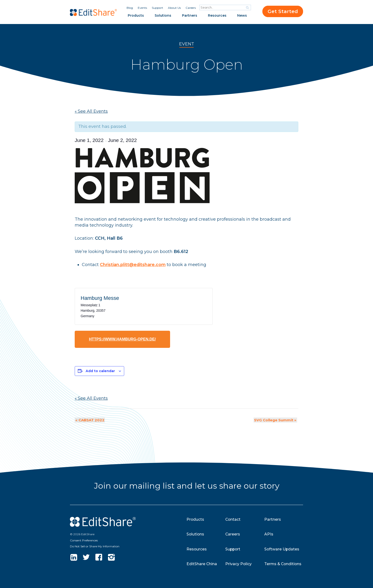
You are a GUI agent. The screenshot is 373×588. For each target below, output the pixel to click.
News (242, 15)
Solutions (163, 15)
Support (157, 8)
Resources (217, 15)
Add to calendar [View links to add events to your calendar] (100, 371)
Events (142, 8)
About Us (174, 8)
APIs (269, 534)
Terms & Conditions (283, 564)
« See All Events (91, 111)
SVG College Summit (276, 420)
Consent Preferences (84, 540)
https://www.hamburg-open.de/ (122, 339)
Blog (130, 8)
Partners (190, 15)
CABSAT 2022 (89, 420)
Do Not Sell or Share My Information (95, 546)
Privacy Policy (239, 564)
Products (136, 15)
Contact (233, 519)
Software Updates (282, 549)
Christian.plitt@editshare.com (133, 265)
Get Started (283, 11)
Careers (191, 8)
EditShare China (202, 564)
